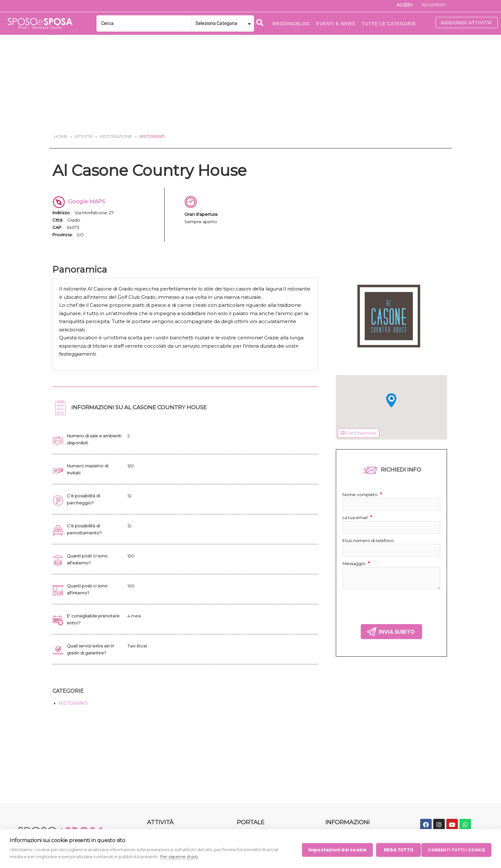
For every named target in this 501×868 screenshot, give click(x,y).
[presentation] (391, 609)
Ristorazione (116, 136)
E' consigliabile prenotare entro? (95, 623)
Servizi (154, 766)
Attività (84, 136)
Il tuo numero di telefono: (371, 545)
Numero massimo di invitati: (90, 473)
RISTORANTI (73, 707)
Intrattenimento (165, 786)
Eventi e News (336, 24)
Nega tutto (396, 850)
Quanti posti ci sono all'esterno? (89, 563)
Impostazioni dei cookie (335, 850)
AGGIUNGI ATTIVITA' (467, 23)
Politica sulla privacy (347, 766)
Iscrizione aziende (345, 756)
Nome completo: (364, 499)
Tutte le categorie (389, 24)
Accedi (399, 6)
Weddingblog (291, 24)
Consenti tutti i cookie (456, 849)
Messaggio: (357, 568)
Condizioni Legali (344, 776)
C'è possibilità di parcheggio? (84, 503)
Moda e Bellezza (166, 756)
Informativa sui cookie (350, 786)
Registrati (431, 6)
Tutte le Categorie (257, 756)
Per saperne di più (179, 857)
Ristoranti (152, 136)
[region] (391, 412)
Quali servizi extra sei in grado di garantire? (92, 653)
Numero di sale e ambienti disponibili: (89, 443)
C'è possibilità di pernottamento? (86, 533)
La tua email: (359, 522)
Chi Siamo (248, 786)
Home (61, 136)
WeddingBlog (252, 766)
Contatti (246, 796)
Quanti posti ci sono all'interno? (89, 593)
